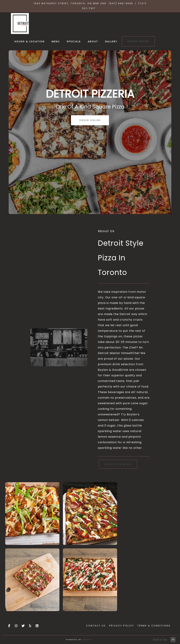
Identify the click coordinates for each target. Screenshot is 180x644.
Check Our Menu (118, 464)
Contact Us (96, 626)
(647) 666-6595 (121, 3)
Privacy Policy (122, 626)
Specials (74, 42)
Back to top (164, 640)
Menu (56, 42)
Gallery (111, 42)
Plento (87, 640)
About (93, 42)
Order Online (138, 41)
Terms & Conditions (154, 626)
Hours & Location (30, 42)
